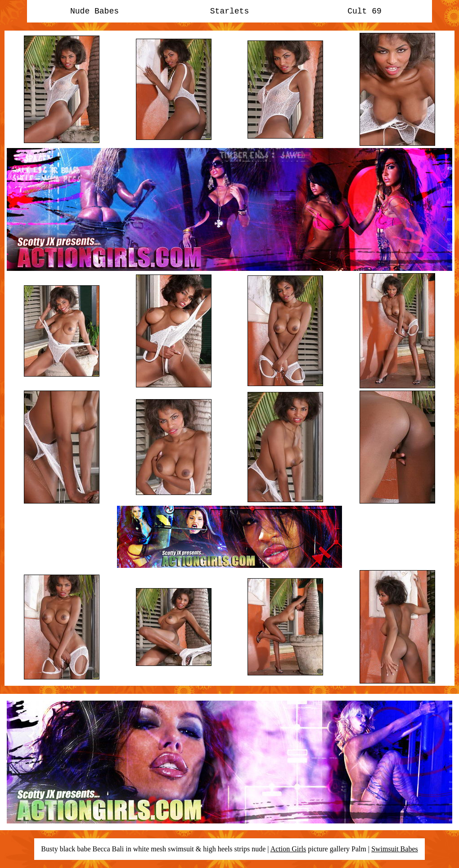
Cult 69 (364, 11)
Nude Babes (94, 11)
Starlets (229, 11)
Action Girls (288, 849)
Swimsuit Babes (395, 849)
